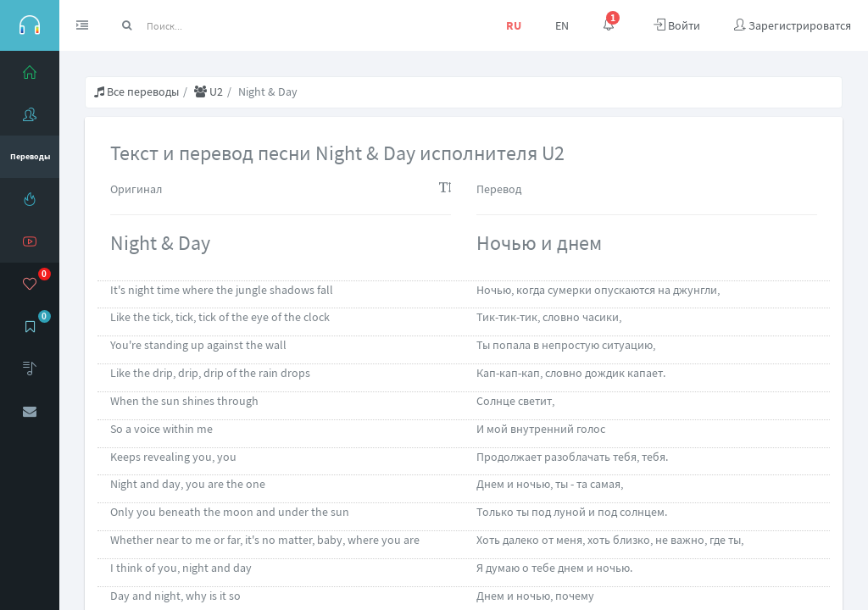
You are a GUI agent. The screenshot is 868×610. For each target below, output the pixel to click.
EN (562, 25)
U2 (209, 91)
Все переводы (136, 91)
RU (514, 25)
